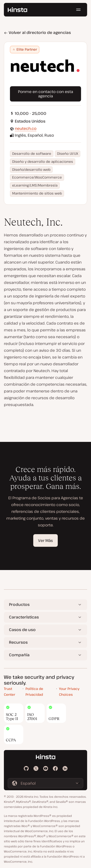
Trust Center (10, 692)
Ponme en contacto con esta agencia (45, 94)
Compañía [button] (19, 655)
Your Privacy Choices (69, 692)
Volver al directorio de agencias (37, 32)
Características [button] (24, 617)
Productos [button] (19, 604)
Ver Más (45, 540)
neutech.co (26, 128)
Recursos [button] (18, 642)
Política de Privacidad (34, 692)
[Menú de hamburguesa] (78, 10)
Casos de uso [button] (22, 630)
